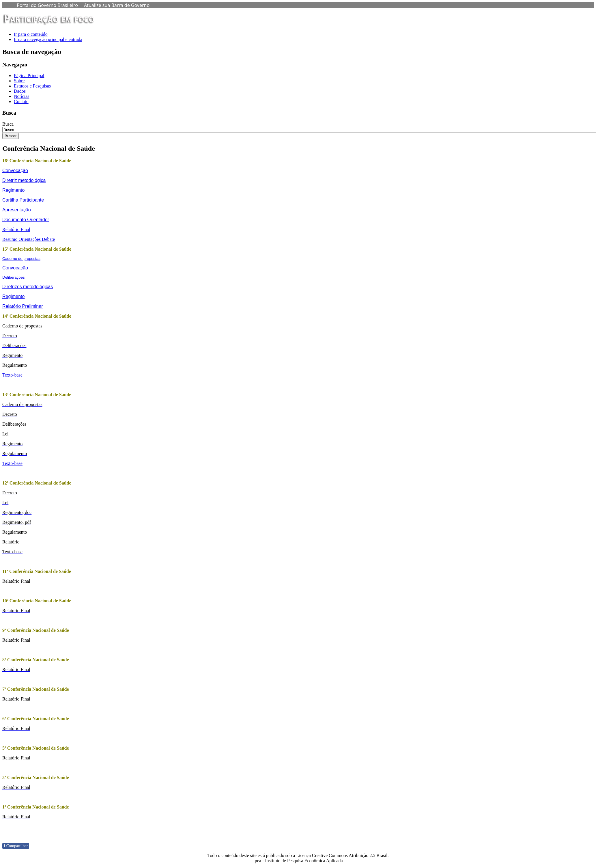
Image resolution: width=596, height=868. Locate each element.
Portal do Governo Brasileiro (47, 5)
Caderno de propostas (21, 259)
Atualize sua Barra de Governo (117, 5)
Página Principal (29, 76)
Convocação (15, 171)
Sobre (19, 81)
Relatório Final (16, 229)
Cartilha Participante (23, 200)
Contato (21, 101)
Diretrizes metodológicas (28, 287)
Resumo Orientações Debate (29, 239)
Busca (8, 124)
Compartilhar (16, 846)
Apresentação (17, 210)
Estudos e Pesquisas (32, 86)
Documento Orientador (26, 220)
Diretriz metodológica (24, 180)
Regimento (13, 190)
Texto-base (12, 375)
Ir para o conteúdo (31, 34)
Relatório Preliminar (23, 306)
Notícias (22, 96)
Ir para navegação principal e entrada (48, 39)
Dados (20, 91)
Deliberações (14, 277)
